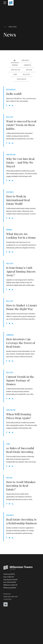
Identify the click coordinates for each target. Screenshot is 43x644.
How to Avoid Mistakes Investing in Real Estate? (21, 486)
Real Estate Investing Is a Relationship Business (21, 521)
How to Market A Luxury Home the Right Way (22, 307)
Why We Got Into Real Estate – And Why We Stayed (20, 162)
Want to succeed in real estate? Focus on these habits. (21, 125)
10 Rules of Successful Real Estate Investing (20, 450)
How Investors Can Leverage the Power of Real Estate (21, 343)
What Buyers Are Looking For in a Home (21, 236)
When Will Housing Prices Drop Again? (19, 416)
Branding (9, 230)
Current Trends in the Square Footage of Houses (20, 380)
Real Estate (10, 117)
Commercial (10, 335)
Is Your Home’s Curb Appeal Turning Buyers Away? (21, 271)
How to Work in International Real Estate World (18, 200)
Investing (9, 478)
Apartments (10, 192)
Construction (11, 155)
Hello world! (14, 94)
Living (8, 444)
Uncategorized (11, 90)
